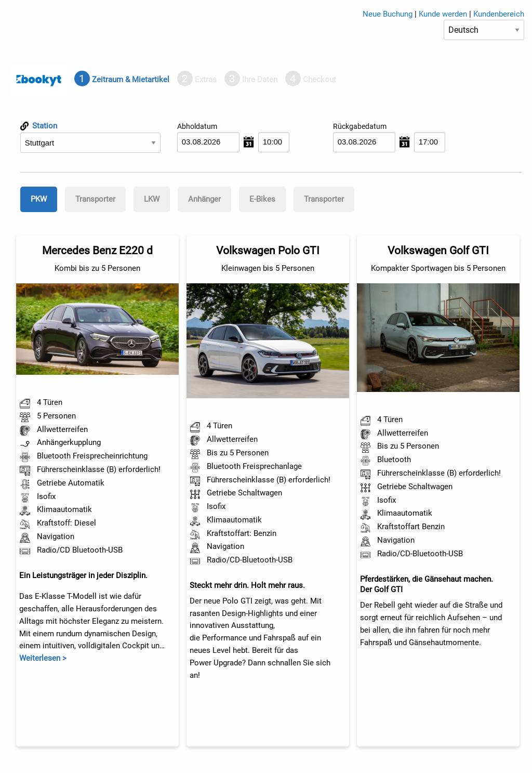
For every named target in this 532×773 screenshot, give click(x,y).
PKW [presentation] (39, 199)
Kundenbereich (499, 14)
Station (39, 126)
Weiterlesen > (43, 658)
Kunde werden (443, 14)
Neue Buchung (388, 14)
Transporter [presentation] (95, 199)
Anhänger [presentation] (204, 199)
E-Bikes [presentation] (262, 199)
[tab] (122, 80)
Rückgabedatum (360, 126)
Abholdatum (197, 126)
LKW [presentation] (152, 199)
